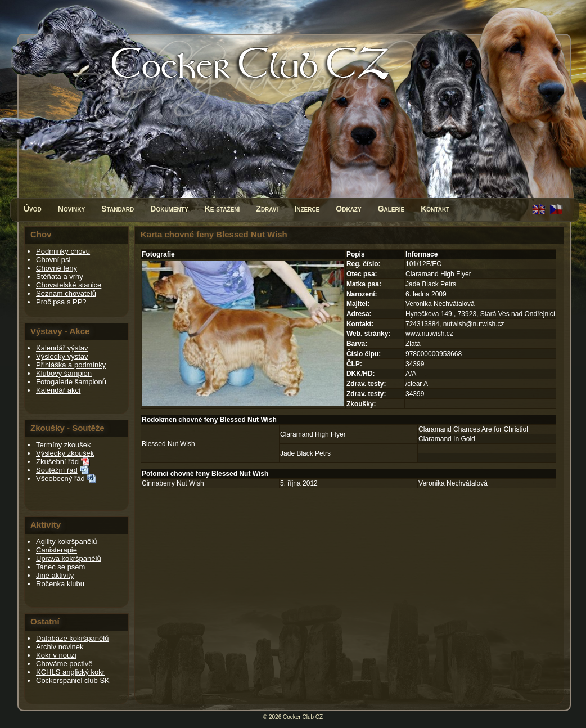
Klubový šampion (64, 373)
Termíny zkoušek (64, 445)
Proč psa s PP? (61, 302)
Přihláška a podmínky (71, 365)
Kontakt (435, 209)
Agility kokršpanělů (66, 541)
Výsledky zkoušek (65, 453)
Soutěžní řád (57, 470)
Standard (118, 209)
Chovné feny (57, 268)
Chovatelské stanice (69, 285)
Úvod (33, 209)
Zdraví (267, 209)
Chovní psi (53, 260)
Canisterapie (57, 550)
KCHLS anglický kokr (70, 672)
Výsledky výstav (62, 356)
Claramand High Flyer (313, 434)
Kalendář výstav (62, 348)
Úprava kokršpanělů (69, 558)
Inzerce (307, 209)
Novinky (71, 209)
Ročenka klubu (60, 584)
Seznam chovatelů (66, 293)
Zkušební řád (57, 462)
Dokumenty (169, 209)
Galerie (391, 209)
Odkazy (348, 209)
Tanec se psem (60, 567)
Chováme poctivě (64, 664)
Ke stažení (222, 209)
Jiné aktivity (55, 575)
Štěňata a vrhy (60, 277)
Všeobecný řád (60, 478)
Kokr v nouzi (56, 655)
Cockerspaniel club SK (73, 680)
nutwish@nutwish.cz (474, 324)
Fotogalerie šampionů (71, 382)
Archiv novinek (60, 647)
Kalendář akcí (58, 390)
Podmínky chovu (63, 251)
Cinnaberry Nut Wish (173, 483)
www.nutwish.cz (429, 334)
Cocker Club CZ (303, 717)
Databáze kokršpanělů (72, 638)
